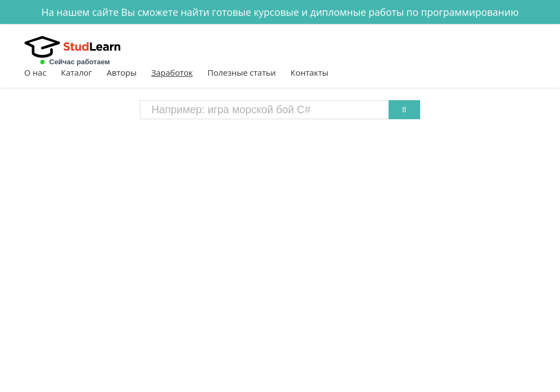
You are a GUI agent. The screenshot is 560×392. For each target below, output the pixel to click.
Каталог (76, 72)
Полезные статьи (242, 72)
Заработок (172, 72)
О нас (36, 72)
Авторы (122, 72)
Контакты (309, 72)
